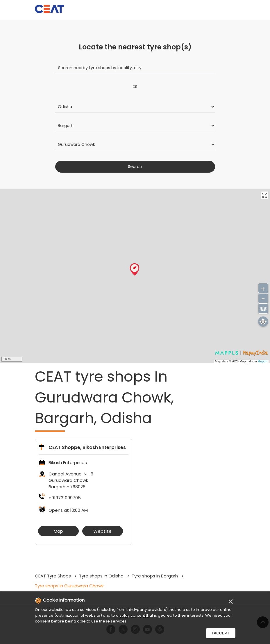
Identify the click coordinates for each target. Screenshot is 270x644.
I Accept (221, 633)
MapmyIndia (249, 361)
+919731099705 (65, 498)
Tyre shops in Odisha (101, 576)
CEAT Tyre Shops (53, 576)
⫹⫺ (263, 308)
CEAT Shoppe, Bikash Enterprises (87, 447)
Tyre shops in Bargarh (155, 576)
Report (263, 361)
